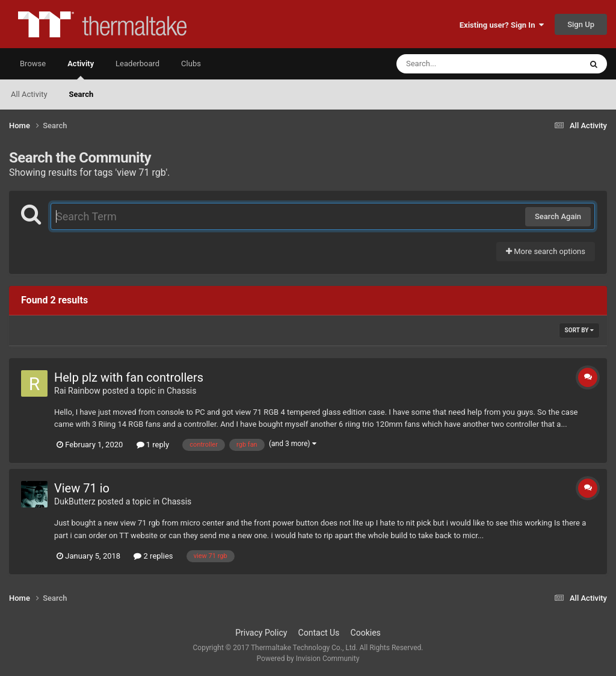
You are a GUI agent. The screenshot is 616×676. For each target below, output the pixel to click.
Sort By (579, 330)
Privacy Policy (261, 633)
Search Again (558, 216)
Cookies (366, 633)
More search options (546, 251)
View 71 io (82, 488)
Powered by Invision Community (308, 659)
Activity (81, 69)
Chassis (182, 391)
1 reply (153, 445)
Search (82, 94)
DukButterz (75, 501)
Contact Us (319, 633)
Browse (33, 64)
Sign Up (581, 24)
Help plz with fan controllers (129, 377)
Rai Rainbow (77, 391)
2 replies (153, 556)
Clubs (191, 64)
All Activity (29, 94)
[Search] (458, 64)
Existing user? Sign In (502, 25)
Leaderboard (137, 64)
